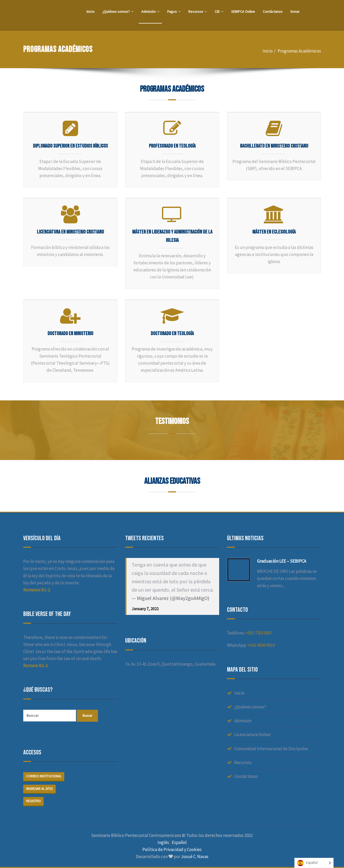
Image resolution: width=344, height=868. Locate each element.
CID (219, 11)
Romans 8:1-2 (35, 666)
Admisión (150, 11)
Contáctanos (273, 11)
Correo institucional (44, 776)
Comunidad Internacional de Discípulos (271, 749)
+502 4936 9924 (261, 645)
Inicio (91, 11)
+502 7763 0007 (259, 633)
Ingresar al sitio (39, 789)
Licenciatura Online (252, 735)
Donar (295, 11)
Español (179, 843)
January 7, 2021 (145, 609)
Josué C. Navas (195, 857)
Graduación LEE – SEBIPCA (282, 561)
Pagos (174, 11)
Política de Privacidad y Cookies (172, 850)
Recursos (198, 11)
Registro (33, 801)
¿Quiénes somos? (118, 11)
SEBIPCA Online (243, 11)
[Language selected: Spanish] (314, 863)
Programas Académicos (299, 51)
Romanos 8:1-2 (37, 590)
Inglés (163, 843)
